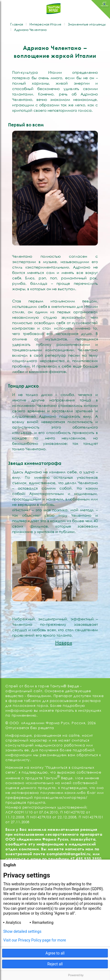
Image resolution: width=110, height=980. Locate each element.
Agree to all (55, 953)
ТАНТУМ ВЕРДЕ (54, 11)
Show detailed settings (22, 931)
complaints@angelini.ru (68, 854)
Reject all (55, 964)
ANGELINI (101, 9)
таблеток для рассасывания (51, 701)
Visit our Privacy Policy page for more (35, 940)
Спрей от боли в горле (27, 686)
